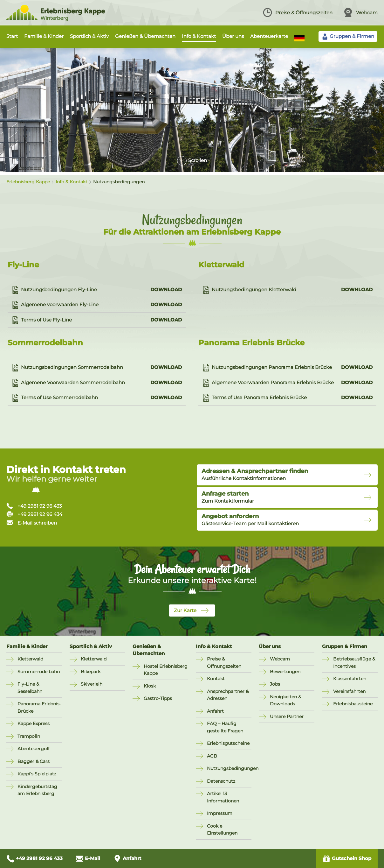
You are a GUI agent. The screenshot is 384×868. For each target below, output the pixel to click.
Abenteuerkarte (269, 36)
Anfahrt (215, 711)
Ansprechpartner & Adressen (228, 695)
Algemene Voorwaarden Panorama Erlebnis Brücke (287, 383)
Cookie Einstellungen (222, 830)
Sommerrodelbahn (39, 672)
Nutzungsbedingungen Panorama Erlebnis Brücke (287, 368)
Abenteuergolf (34, 749)
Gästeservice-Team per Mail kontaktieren (250, 520)
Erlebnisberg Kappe (28, 182)
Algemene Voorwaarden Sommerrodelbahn (97, 383)
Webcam (360, 12)
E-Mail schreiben (32, 523)
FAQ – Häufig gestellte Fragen (225, 727)
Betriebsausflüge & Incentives (354, 663)
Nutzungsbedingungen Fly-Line (97, 290)
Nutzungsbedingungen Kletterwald (287, 290)
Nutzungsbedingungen (229, 768)
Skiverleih (92, 684)
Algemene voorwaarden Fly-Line (97, 305)
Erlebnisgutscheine (228, 743)
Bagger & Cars (34, 761)
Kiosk (150, 686)
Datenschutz (221, 781)
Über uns (233, 36)
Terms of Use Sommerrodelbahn (97, 398)
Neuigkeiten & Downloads (285, 700)
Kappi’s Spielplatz (37, 774)
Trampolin (29, 736)
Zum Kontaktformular (228, 497)
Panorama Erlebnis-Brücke (39, 707)
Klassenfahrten (350, 679)
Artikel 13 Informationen (223, 797)
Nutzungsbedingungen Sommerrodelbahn (97, 368)
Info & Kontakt (199, 36)
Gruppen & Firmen (345, 646)
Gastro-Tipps (158, 698)
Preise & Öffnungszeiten (298, 12)
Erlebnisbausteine (353, 704)
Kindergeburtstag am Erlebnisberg (37, 790)
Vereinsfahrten (349, 691)
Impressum (220, 813)
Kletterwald (30, 659)
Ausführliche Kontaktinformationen (255, 475)
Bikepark (91, 672)
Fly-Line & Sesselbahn (30, 688)
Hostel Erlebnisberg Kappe (166, 670)
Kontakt (216, 679)
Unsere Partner (287, 716)
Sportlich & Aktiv (89, 36)
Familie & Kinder (44, 36)
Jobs (275, 684)
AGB (212, 756)
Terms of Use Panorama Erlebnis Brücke (287, 398)
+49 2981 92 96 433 (34, 506)
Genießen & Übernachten (145, 36)
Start (12, 36)
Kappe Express (34, 723)
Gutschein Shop (347, 859)
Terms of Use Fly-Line (97, 320)
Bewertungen (285, 672)
